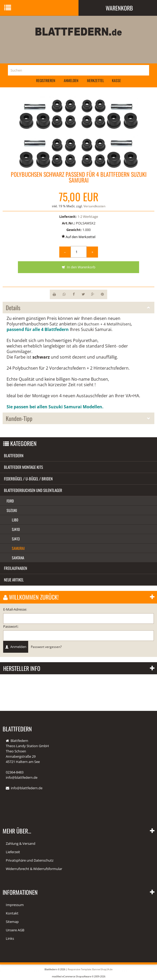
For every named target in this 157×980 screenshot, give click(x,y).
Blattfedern (14, 455)
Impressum (15, 905)
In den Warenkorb (78, 267)
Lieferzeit (13, 852)
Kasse (116, 80)
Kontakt (12, 913)
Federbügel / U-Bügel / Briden (28, 479)
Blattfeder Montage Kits (23, 467)
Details (78, 308)
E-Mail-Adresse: (15, 609)
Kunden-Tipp (78, 418)
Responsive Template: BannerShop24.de (90, 969)
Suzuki (12, 510)
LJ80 (15, 520)
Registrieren (46, 80)
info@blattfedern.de (27, 788)
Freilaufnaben (16, 568)
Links (10, 938)
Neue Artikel (14, 580)
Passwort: (11, 626)
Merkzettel (95, 80)
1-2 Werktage (88, 217)
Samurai (18, 548)
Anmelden (71, 80)
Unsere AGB (15, 930)
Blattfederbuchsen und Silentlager (33, 490)
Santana (18, 558)
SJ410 (16, 529)
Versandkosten (94, 206)
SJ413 (16, 539)
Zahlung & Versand (21, 843)
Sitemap (12, 922)
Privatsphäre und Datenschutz (30, 860)
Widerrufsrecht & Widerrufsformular (34, 869)
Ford (10, 501)
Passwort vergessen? (46, 647)
